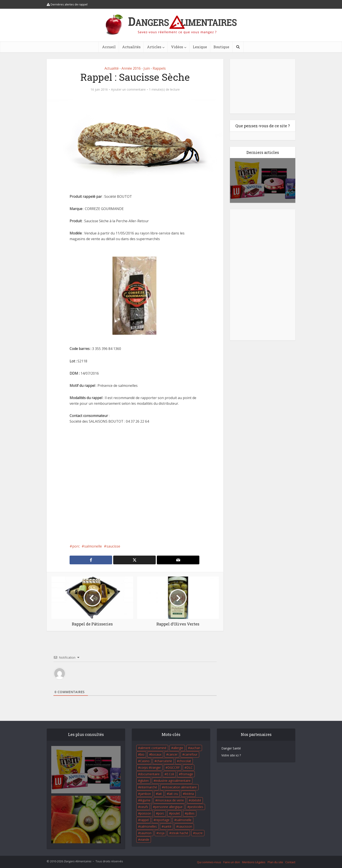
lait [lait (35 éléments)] (160, 794)
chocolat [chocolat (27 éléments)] (185, 761)
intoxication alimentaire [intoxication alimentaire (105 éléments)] (180, 787)
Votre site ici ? (231, 755)
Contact (290, 862)
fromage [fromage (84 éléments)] (187, 774)
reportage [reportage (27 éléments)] (162, 820)
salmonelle (93, 546)
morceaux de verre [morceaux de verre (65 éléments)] (171, 800)
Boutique (221, 47)
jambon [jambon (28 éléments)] (145, 794)
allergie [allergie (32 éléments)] (178, 748)
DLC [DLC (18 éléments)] (190, 767)
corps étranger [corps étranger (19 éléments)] (150, 767)
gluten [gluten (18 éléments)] (144, 781)
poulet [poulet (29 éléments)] (175, 813)
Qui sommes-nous (209, 862)
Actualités (131, 47)
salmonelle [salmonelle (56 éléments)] (184, 820)
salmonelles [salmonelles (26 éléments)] (148, 826)
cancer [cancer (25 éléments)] (173, 754)
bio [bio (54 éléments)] (142, 754)
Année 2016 (131, 68)
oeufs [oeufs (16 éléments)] (144, 807)
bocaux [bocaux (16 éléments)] (156, 754)
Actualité (112, 68)
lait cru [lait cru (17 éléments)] (173, 794)
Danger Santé (231, 748)
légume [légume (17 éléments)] (145, 800)
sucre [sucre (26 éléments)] (199, 833)
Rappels (159, 68)
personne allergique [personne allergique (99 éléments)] (169, 807)
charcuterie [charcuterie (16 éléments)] (164, 761)
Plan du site (275, 862)
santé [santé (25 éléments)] (168, 826)
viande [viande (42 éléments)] (145, 840)
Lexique (200, 47)
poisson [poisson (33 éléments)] (146, 813)
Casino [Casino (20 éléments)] (145, 761)
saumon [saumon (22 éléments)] (146, 833)
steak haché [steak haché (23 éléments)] (180, 833)
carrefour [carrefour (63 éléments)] (191, 754)
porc (76, 546)
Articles (154, 47)
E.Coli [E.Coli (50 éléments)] (170, 774)
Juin (147, 68)
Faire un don (232, 862)
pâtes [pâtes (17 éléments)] (191, 813)
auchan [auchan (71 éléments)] (195, 748)
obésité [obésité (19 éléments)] (196, 800)
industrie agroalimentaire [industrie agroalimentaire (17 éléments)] (173, 781)
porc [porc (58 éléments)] (161, 813)
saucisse (113, 546)
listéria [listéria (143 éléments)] (189, 794)
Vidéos (177, 47)
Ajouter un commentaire (128, 90)
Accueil (109, 47)
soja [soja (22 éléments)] (161, 833)
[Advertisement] (135, 484)
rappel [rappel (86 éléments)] (144, 820)
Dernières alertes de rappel (67, 4)
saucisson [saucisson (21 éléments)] (185, 826)
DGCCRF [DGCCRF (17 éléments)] (174, 767)
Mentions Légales (254, 862)
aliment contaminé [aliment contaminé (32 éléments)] (153, 748)
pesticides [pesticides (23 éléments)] (196, 807)
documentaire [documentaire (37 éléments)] (150, 774)
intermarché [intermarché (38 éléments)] (149, 787)
